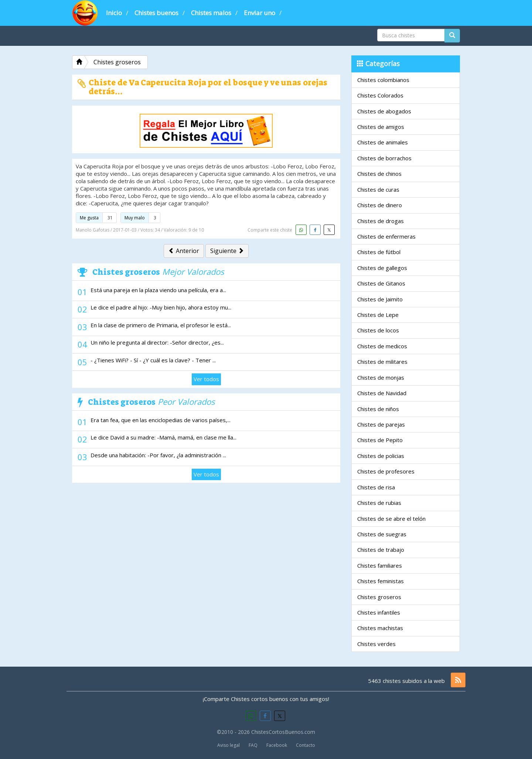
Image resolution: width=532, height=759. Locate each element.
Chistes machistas (380, 628)
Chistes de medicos (382, 346)
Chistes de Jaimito (380, 299)
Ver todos (206, 379)
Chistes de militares (382, 362)
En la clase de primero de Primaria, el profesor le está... (161, 325)
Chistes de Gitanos (381, 283)
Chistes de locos (378, 330)
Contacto (306, 745)
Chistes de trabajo (381, 550)
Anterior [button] (184, 251)
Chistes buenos (156, 13)
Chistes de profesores (386, 471)
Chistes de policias (381, 456)
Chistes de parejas (381, 424)
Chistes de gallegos (382, 268)
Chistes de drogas (381, 221)
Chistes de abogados (384, 111)
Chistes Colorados (380, 95)
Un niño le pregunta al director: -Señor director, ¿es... (157, 342)
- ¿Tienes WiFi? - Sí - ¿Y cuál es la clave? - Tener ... (153, 360)
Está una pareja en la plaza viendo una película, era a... (158, 290)
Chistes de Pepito (380, 440)
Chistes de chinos (379, 174)
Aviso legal (229, 745)
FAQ (253, 745)
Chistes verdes (376, 644)
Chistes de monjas (381, 377)
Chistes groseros (379, 597)
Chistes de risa (376, 487)
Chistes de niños (378, 409)
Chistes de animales (383, 142)
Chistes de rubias (379, 503)
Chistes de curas (378, 189)
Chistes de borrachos (384, 158)
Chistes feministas (381, 581)
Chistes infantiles (379, 612)
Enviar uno (260, 13)
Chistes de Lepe (378, 315)
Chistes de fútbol (379, 252)
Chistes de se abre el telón (391, 519)
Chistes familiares (380, 565)
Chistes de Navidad (382, 393)
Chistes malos (211, 13)
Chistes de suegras (382, 534)
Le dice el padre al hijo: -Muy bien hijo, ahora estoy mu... (161, 307)
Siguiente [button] (227, 251)
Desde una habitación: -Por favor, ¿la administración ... (158, 455)
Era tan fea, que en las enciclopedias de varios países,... (161, 420)
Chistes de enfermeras (386, 236)
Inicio (114, 13)
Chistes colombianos (383, 80)
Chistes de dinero (380, 205)
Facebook (277, 745)
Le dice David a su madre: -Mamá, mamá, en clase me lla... (163, 437)
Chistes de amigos (381, 127)
